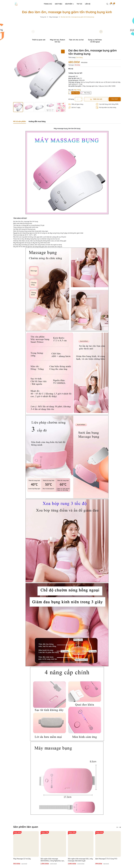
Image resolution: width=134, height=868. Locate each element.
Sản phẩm (69, 4)
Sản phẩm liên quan (26, 827)
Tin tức (79, 4)
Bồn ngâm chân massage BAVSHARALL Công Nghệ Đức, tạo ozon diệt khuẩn (52, 860)
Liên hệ (88, 4)
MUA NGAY (115, 99)
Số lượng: (71, 99)
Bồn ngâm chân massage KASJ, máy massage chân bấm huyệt (80, 860)
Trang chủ (48, 4)
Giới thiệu (59, 4)
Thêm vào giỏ (96, 99)
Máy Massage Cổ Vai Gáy (22, 859)
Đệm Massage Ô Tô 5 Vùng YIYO (106, 859)
